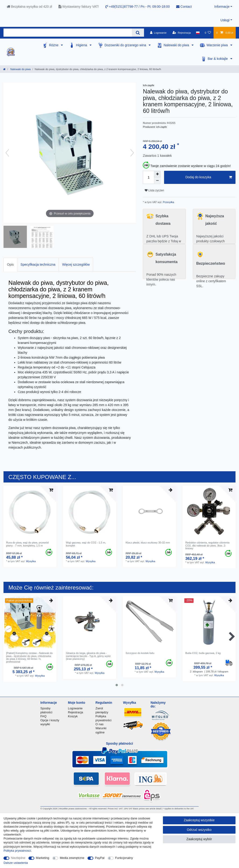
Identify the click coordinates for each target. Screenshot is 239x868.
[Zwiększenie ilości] (157, 174)
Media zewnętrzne (72, 858)
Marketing (43, 858)
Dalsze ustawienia (16, 863)
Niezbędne (18, 858)
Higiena (82, 45)
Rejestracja (76, 712)
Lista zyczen (154, 190)
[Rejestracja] (182, 33)
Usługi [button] (225, 20)
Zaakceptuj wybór (199, 839)
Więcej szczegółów (76, 264)
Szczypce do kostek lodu (140, 653)
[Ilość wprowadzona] (148, 177)
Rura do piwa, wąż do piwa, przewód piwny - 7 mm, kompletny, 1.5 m (27, 544)
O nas (100, 724)
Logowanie (75, 708)
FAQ (43, 716)
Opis (10, 264)
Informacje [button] (222, 7)
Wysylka (31, 561)
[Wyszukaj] (138, 33)
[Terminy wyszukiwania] (68, 33)
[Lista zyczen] (208, 33)
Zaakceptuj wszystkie (199, 820)
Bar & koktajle (218, 59)
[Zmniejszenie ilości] (157, 181)
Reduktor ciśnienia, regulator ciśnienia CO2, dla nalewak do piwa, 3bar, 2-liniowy (207, 545)
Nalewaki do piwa (177, 45)
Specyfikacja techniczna (38, 264)
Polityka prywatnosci (17, 851)
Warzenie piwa (218, 45)
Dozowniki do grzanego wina (126, 45)
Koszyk (73, 716)
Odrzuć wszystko (199, 830)
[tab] (10, 265)
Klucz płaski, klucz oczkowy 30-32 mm (148, 543)
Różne (54, 45)
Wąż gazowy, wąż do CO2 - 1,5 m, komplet (86, 544)
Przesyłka (168, 202)
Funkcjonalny (124, 858)
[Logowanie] (158, 33)
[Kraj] (198, 33)
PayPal (100, 858)
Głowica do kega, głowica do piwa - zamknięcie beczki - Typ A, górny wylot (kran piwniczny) (88, 656)
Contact (184, 7)
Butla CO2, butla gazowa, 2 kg (203, 653)
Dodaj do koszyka (209, 177)
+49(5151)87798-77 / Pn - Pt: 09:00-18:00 (138, 7)
